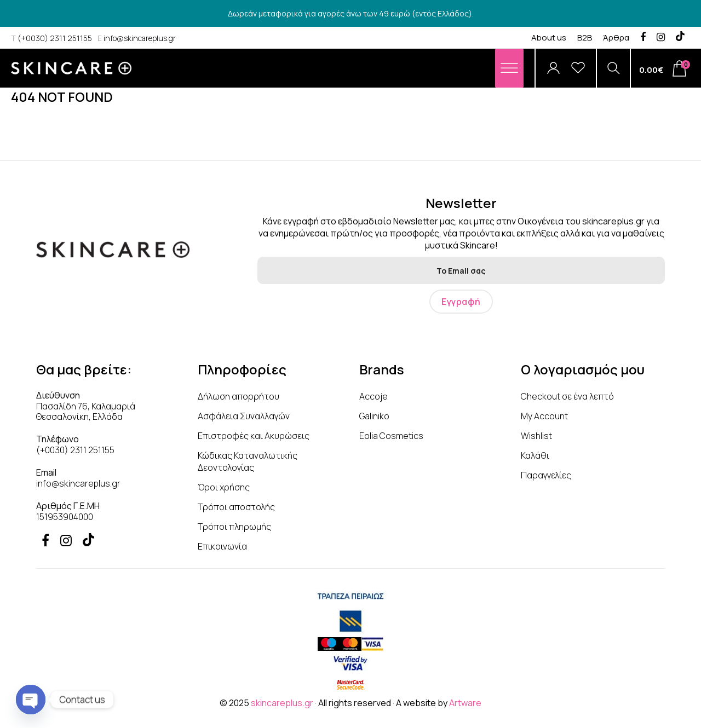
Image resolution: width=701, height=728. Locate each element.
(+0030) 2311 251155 (51, 38)
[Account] (553, 68)
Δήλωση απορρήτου (239, 396)
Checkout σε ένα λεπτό (567, 396)
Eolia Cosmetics (391, 436)
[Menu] (509, 68)
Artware (465, 703)
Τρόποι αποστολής (236, 507)
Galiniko (374, 416)
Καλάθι (535, 455)
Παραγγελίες (546, 475)
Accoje (374, 396)
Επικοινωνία (222, 546)
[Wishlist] (578, 68)
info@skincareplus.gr (137, 38)
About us (549, 37)
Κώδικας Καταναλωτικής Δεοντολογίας (248, 461)
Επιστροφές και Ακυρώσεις (254, 436)
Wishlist (536, 436)
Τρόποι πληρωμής (234, 527)
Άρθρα (616, 37)
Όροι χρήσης (224, 487)
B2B (585, 37)
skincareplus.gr (282, 703)
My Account (544, 416)
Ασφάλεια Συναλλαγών (244, 416)
